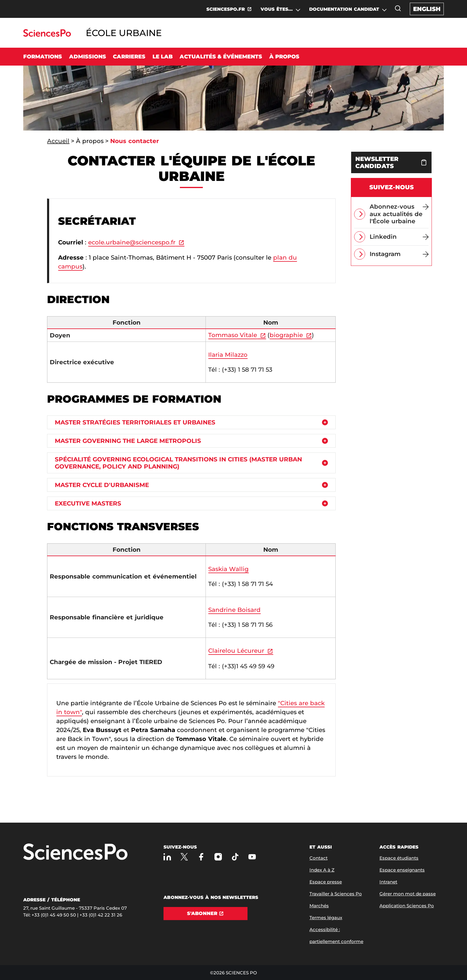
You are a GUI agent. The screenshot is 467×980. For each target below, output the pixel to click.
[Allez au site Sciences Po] (47, 35)
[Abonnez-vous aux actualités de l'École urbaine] (399, 214)
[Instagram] (399, 254)
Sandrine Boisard (234, 610)
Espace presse (326, 882)
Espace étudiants (399, 858)
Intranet (388, 882)
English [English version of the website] (427, 9)
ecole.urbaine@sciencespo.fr (132, 242)
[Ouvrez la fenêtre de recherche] (398, 8)
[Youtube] (252, 857)
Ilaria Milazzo (228, 355)
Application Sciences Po (407, 906)
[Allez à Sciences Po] (75, 852)
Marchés (319, 906)
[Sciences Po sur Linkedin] (167, 857)
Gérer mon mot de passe (408, 894)
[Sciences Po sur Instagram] (218, 857)
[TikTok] (235, 857)
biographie (286, 335)
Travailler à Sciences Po (336, 894)
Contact (319, 858)
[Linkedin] (399, 237)
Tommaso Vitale (233, 335)
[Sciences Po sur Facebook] (201, 857)
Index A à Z (322, 870)
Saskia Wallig (228, 569)
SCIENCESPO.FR (226, 9)
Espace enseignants (402, 870)
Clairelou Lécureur (236, 651)
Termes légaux (326, 918)
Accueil (58, 141)
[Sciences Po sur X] (184, 857)
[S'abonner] (206, 914)
